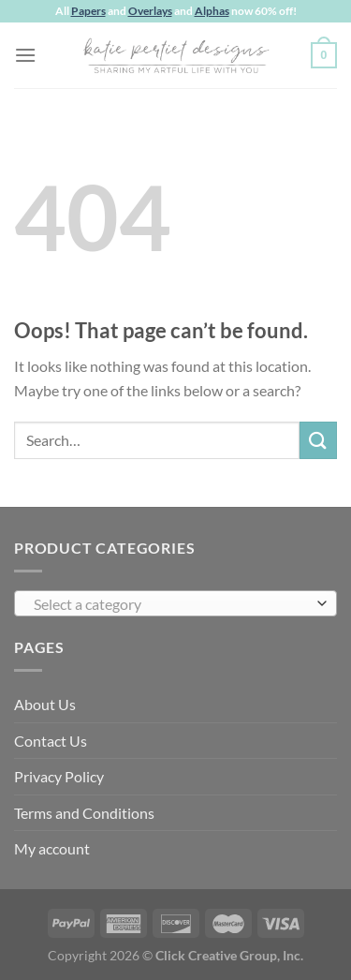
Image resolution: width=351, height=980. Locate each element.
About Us (45, 704)
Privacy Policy (59, 776)
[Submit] (318, 440)
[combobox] (175, 603)
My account (52, 848)
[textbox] (171, 604)
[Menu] (25, 55)
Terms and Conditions (84, 813)
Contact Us (51, 741)
